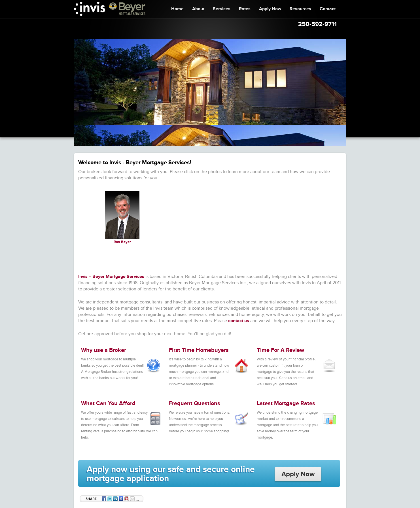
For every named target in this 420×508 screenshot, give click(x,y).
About (198, 9)
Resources (300, 9)
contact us (239, 321)
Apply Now (270, 9)
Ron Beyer (122, 242)
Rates (245, 9)
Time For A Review (280, 350)
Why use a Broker (104, 350)
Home (177, 9)
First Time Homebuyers (199, 350)
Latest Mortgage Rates (286, 403)
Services (222, 9)
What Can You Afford (108, 403)
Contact (328, 9)
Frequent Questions (195, 403)
